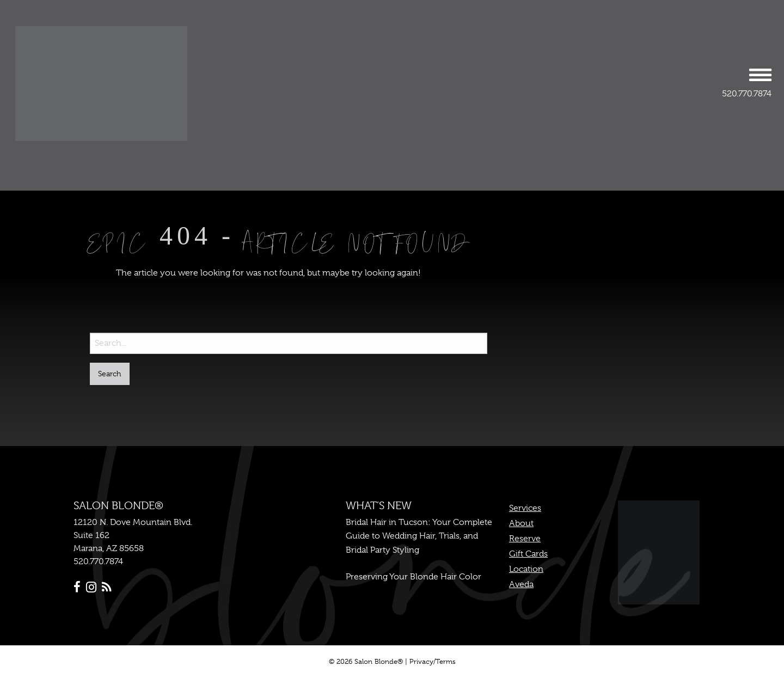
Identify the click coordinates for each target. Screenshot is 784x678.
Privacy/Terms (433, 661)
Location (526, 569)
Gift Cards (528, 554)
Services (525, 508)
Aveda (521, 584)
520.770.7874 (747, 94)
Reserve (525, 539)
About (521, 523)
